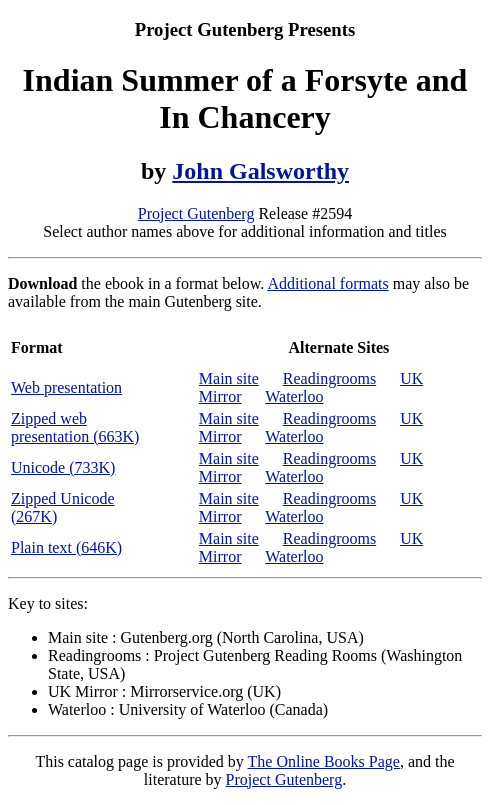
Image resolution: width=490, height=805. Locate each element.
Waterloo (294, 396)
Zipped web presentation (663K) (75, 427)
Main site (229, 378)
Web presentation (66, 387)
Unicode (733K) (63, 467)
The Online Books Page (324, 761)
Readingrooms (329, 378)
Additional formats (327, 283)
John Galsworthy (260, 171)
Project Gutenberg (196, 213)
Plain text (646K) (66, 547)
